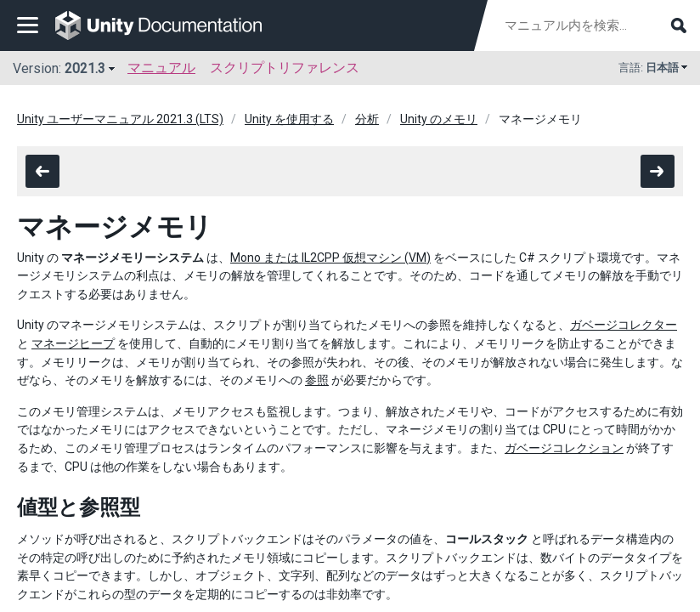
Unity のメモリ (439, 119)
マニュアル (161, 68)
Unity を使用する (289, 119)
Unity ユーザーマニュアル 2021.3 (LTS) (120, 119)
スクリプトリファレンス (285, 68)
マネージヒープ (73, 343)
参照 (317, 380)
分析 (367, 119)
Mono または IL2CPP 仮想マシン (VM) (330, 258)
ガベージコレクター (624, 325)
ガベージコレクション (564, 448)
